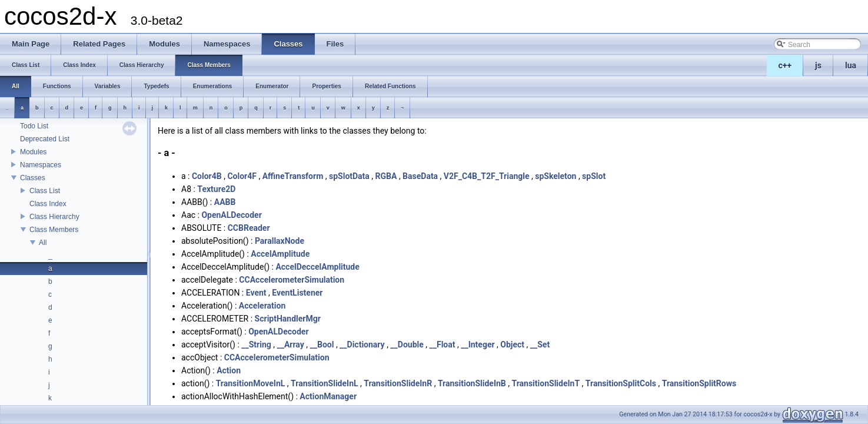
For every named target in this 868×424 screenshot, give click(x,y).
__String (256, 344)
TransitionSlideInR (398, 383)
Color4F (242, 176)
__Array (290, 344)
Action (229, 370)
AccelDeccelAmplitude (317, 267)
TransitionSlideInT (546, 383)
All (43, 243)
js (818, 65)
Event (256, 293)
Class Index (48, 204)
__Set (540, 344)
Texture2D (216, 189)
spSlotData (349, 176)
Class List (45, 191)
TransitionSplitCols (621, 383)
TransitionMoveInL (251, 383)
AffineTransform (293, 176)
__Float (443, 344)
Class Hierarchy (54, 217)
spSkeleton (556, 176)
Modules (33, 152)
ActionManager (328, 396)
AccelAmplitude (280, 254)
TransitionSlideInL (325, 383)
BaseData (420, 176)
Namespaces (41, 165)
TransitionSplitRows (699, 383)
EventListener (297, 293)
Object (512, 344)
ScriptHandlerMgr (288, 319)
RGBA (386, 176)
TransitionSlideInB (472, 383)
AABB (225, 202)
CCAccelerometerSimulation (292, 280)
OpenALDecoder (231, 215)
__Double (407, 344)
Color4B (207, 176)
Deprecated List (45, 139)
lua (851, 65)
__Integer (478, 344)
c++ (785, 65)
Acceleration (262, 306)
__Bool (322, 344)
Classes (33, 178)
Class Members (54, 230)
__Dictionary (362, 344)
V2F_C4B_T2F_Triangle (487, 176)
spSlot (594, 176)
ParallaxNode (280, 241)
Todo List (34, 126)
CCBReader (249, 228)
